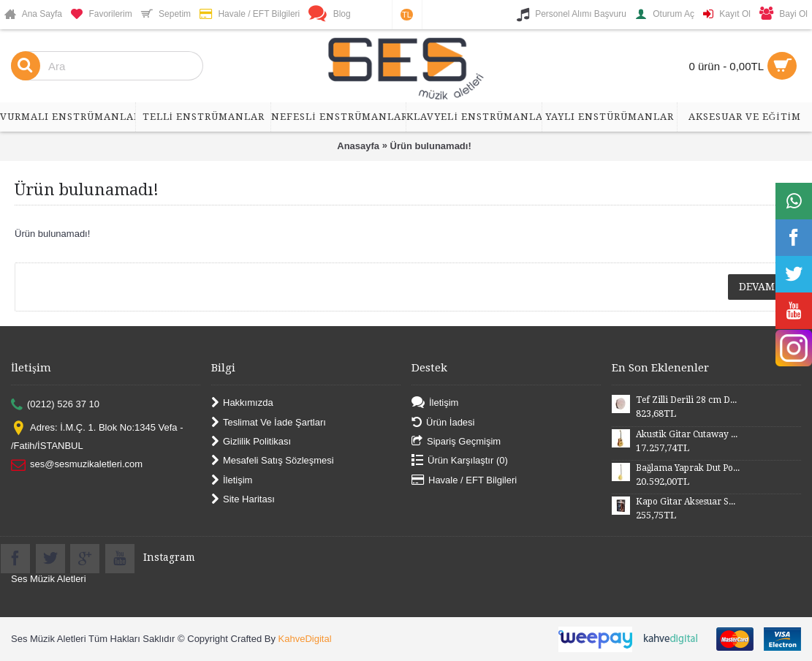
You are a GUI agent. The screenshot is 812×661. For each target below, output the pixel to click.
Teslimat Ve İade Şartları (269, 422)
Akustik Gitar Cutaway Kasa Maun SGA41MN (688, 434)
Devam (757, 287)
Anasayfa (358, 146)
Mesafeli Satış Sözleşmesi (273, 461)
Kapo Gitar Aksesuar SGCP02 (688, 502)
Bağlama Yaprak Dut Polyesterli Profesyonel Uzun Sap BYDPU (688, 468)
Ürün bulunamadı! (431, 146)
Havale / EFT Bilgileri (464, 480)
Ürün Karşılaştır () (460, 461)
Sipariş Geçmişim (456, 442)
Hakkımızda (242, 403)
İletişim (232, 480)
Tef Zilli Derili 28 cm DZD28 (688, 400)
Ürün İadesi (443, 422)
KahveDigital (305, 639)
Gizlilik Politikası (251, 442)
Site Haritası (243, 500)
